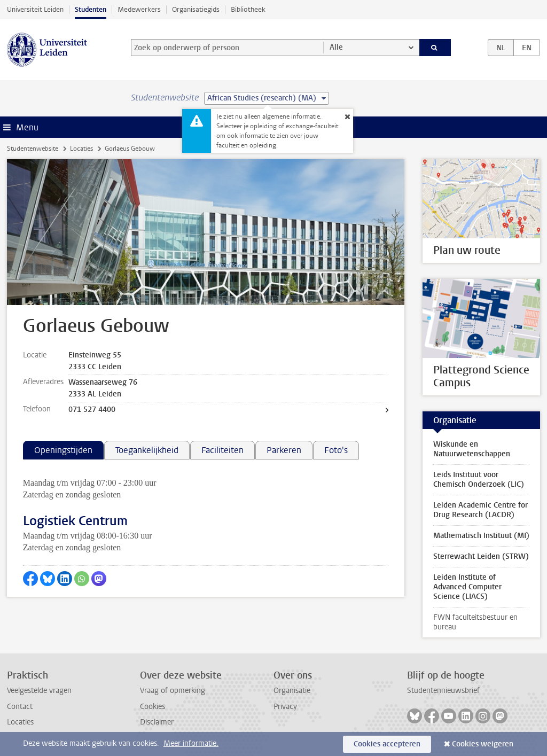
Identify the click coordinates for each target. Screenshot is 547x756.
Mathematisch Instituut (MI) (481, 536)
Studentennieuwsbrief (443, 691)
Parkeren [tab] (284, 450)
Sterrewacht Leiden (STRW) (481, 556)
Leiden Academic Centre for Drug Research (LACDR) (480, 510)
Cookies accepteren (387, 744)
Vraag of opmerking (173, 691)
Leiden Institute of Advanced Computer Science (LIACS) (467, 587)
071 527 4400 (92, 410)
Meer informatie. (191, 743)
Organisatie (292, 691)
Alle (336, 47)
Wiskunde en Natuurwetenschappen (472, 449)
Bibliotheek (248, 9)
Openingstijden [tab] (63, 450)
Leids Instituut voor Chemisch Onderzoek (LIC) (479, 480)
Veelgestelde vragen (39, 691)
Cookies (153, 707)
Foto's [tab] (336, 450)
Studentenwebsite (33, 149)
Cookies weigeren (483, 744)
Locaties (81, 149)
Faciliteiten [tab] (222, 450)
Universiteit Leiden (35, 9)
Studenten (91, 9)
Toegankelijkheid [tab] (147, 450)
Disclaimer (157, 722)
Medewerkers (139, 9)
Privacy (285, 707)
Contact (20, 707)
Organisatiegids (196, 9)
